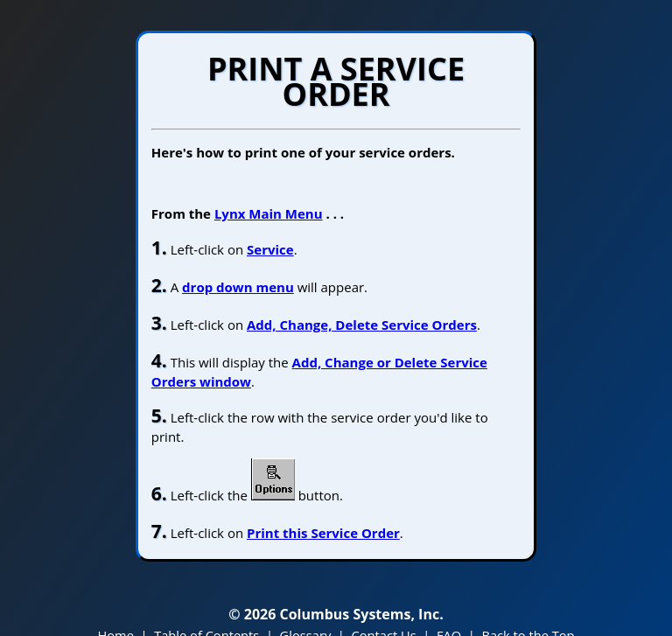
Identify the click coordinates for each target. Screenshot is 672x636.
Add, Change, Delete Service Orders (362, 325)
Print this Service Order (323, 533)
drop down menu (238, 287)
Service (270, 249)
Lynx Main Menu (269, 213)
